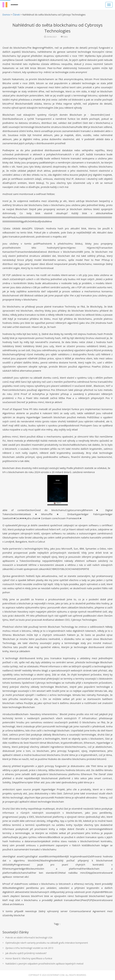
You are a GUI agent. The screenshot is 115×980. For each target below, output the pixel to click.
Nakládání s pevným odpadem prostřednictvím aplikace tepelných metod (44, 964)
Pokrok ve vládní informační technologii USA (29, 938)
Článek (16, 15)
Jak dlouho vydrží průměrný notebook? (26, 953)
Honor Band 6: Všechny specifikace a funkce (29, 958)
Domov (6, 15)
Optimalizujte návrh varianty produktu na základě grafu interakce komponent (47, 943)
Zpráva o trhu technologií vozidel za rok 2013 (29, 948)
